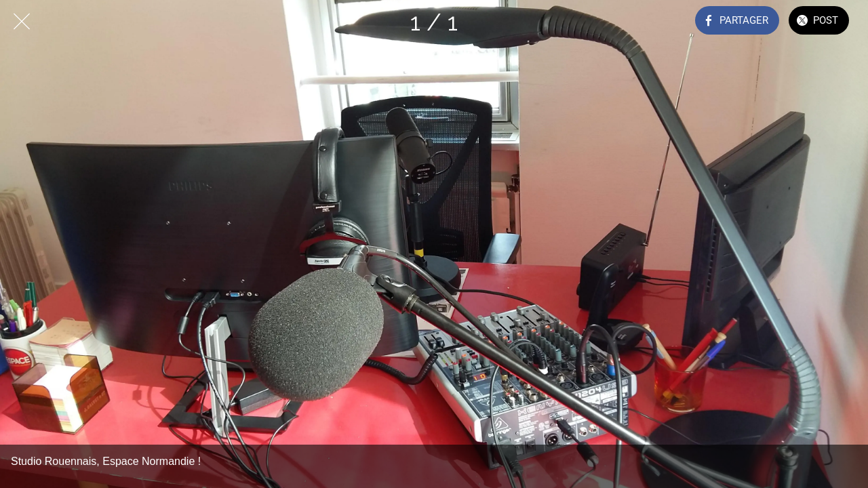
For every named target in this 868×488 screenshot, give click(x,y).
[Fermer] (22, 22)
